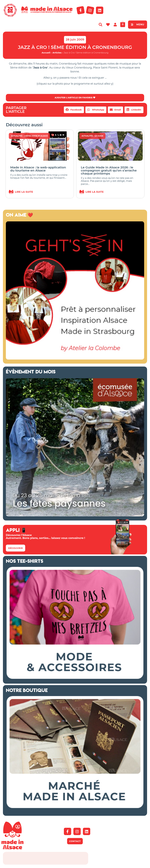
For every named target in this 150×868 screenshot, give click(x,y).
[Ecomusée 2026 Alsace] (75, 516)
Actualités (17, 136)
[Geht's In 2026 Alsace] (75, 359)
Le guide (99, 136)
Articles (57, 53)
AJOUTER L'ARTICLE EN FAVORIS (75, 98)
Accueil (46, 53)
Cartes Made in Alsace (36, 136)
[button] (74, 110)
